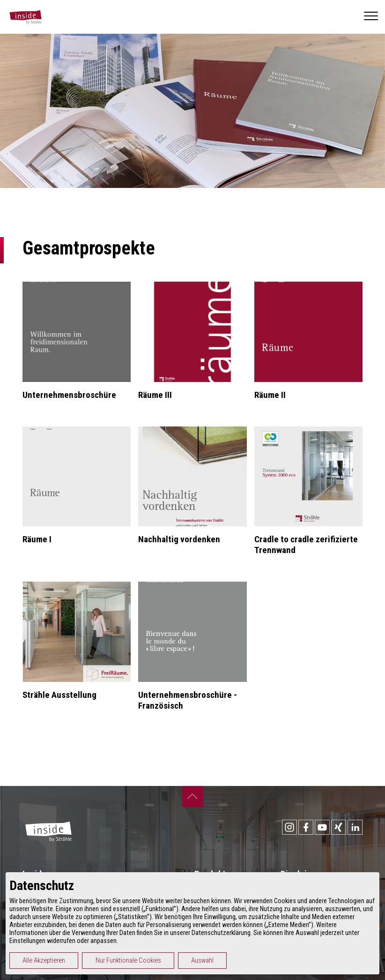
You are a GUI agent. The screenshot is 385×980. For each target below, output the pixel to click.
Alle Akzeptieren (44, 961)
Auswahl (202, 961)
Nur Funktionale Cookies (128, 961)
